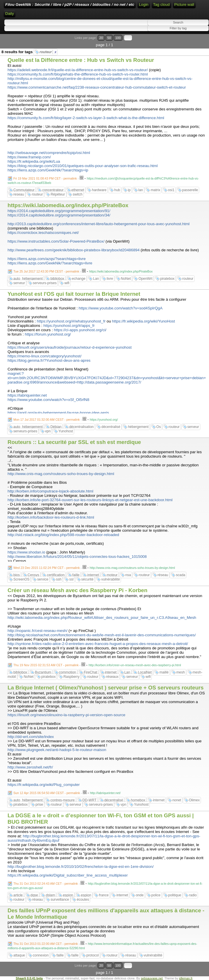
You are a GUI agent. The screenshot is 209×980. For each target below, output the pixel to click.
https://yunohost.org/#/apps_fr (69, 326)
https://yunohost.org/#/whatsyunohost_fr (71, 321)
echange (79, 279)
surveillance (60, 900)
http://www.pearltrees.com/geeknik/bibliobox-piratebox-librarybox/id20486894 (74, 250)
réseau (163, 575)
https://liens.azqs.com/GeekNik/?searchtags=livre (50, 263)
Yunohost (66, 431)
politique (175, 895)
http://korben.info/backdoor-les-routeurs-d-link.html (51, 517)
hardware (99, 190)
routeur (48, 52)
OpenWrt (145, 279)
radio (193, 895)
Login (144, 5)
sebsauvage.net (152, 978)
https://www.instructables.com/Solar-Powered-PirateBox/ (56, 241)
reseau (19, 194)
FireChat (90, 672)
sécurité (87, 579)
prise (39, 805)
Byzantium (43, 672)
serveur (19, 283)
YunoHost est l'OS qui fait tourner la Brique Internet (74, 294)
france (104, 895)
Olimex (194, 800)
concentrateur (53, 190)
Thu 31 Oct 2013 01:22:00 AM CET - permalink (46, 944)
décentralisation (81, 427)
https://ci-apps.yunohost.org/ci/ (80, 330)
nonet (177, 800)
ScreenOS (21, 579)
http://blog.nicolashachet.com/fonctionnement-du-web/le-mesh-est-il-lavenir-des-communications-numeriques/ (102, 635)
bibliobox (57, 279)
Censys (33, 575)
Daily (10, 14)
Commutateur (24, 190)
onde (140, 895)
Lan (96, 279)
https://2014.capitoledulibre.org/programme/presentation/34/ (59, 215)
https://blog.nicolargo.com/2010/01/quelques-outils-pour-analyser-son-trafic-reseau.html (83, 166)
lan (141, 190)
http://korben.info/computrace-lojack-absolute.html (50, 491)
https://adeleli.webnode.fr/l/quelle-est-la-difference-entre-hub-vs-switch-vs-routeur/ (78, 70)
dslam (50, 895)
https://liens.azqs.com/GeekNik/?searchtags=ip (48, 170)
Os (159, 427)
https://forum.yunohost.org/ (48, 334)
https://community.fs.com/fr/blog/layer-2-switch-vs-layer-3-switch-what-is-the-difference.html (86, 118)
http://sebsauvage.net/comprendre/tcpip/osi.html (49, 153)
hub (117, 190)
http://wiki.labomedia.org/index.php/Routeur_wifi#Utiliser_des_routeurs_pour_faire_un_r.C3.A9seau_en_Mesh (102, 618)
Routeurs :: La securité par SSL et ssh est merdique (74, 442)
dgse (34, 895)
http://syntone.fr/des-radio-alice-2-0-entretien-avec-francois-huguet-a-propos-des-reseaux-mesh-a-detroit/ (98, 644)
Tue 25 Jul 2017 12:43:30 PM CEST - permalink (46, 271)
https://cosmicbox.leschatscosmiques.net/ (43, 233)
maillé (164, 672)
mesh (181, 672)
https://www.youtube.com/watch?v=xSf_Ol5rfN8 (48, 400)
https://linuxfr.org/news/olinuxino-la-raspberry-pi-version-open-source (66, 715)
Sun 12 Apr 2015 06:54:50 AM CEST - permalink (47, 793)
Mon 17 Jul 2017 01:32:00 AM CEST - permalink (47, 420)
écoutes (83, 900)
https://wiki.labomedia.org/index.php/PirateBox (68, 205)
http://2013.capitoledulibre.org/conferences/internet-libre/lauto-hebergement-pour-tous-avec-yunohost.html (99, 224)
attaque (19, 955)
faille (76, 575)
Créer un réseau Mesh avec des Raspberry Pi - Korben (77, 590)
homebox (138, 800)
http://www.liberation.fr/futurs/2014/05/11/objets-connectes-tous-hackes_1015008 (77, 557)
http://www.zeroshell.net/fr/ (30, 767)
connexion (41, 955)
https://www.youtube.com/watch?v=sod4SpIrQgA (121, 308)
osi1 (171, 190)
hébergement (138, 427)
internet (93, 575)
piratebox (167, 279)
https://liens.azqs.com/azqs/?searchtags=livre (47, 259)
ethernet (78, 190)
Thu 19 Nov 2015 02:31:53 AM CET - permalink (46, 665)
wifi (67, 283)
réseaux (112, 677)
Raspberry (71, 677)
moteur (112, 575)
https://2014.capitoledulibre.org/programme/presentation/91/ (59, 211)
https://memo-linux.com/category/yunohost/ (44, 356)
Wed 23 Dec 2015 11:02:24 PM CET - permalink (47, 568)
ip (129, 190)
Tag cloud (161, 5)
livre (110, 279)
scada (181, 575)
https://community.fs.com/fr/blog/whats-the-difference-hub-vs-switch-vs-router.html (78, 74)
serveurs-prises (45, 283)
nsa (128, 575)
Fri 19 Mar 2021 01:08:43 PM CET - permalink (45, 178)
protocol (93, 955)
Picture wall (184, 5)
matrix (155, 190)
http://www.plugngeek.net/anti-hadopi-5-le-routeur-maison (57, 750)
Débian (56, 427)
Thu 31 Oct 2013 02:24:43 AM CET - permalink (46, 884)
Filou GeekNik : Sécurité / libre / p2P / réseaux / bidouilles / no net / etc (70, 5)
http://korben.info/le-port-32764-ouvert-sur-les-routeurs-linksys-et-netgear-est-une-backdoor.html (90, 500)
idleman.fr (186, 978)
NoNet (126, 279)
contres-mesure (62, 800)
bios (17, 575)
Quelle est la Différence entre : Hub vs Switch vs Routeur (81, 60)
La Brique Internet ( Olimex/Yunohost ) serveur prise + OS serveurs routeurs (106, 688)
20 (101, 38)
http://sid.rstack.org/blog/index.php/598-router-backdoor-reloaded (63, 535)
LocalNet (145, 672)
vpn (48, 431)
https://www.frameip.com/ (29, 157)
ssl (71, 579)
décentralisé (111, 427)
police (156, 895)
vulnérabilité (110, 579)
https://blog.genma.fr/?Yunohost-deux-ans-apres (49, 360)
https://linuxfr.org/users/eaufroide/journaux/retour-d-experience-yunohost (70, 347)
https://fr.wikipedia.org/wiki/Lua (34, 161)
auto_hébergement (28, 279)
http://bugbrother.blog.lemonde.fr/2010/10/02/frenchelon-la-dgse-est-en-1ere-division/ (81, 867)
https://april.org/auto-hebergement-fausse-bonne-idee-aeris (58, 413)
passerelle (190, 190)
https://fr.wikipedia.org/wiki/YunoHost (143, 321)
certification (56, 575)
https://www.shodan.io (26, 552)
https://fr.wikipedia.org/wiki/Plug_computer (44, 785)
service (43, 579)
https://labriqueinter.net (27, 395)
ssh (59, 579)
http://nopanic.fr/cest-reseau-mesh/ (37, 631)
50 (109, 38)
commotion (68, 672)
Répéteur (58, 194)
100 (118, 38)
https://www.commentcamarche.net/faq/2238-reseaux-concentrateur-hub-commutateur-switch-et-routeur (97, 87)
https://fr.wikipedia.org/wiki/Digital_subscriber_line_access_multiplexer (68, 875)
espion (68, 895)
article (18, 895)
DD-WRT (90, 800)
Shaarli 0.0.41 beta (29, 978)
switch (77, 194)
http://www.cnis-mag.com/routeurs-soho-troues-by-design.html (61, 474)
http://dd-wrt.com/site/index (31, 737)
